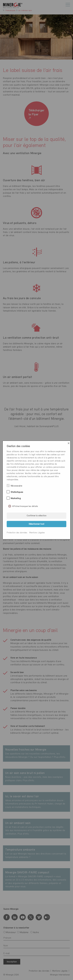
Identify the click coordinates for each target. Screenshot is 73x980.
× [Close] (69, 443)
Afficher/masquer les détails (25, 506)
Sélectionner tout (36, 524)
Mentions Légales (37, 533)
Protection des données (17, 533)
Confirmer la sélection (36, 516)
